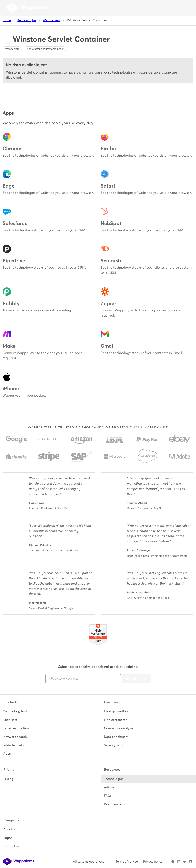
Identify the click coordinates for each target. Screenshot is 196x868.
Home (7, 20)
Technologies (27, 20)
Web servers (52, 20)
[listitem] (48, 711)
